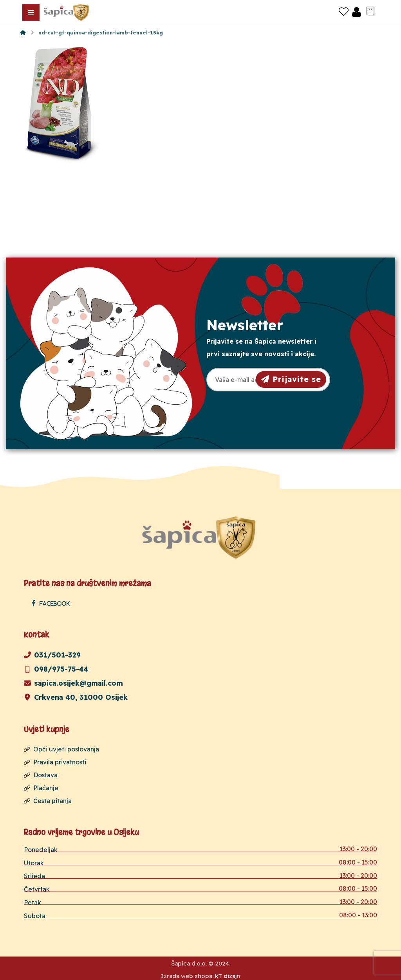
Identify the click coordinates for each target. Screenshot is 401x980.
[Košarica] (370, 10)
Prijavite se (291, 379)
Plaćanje (41, 786)
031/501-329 (52, 655)
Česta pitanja (48, 799)
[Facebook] (53, 603)
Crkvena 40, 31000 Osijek (76, 697)
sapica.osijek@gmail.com (73, 683)
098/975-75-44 (56, 669)
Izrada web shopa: (187, 974)
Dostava (41, 774)
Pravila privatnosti (55, 761)
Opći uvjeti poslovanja (61, 749)
